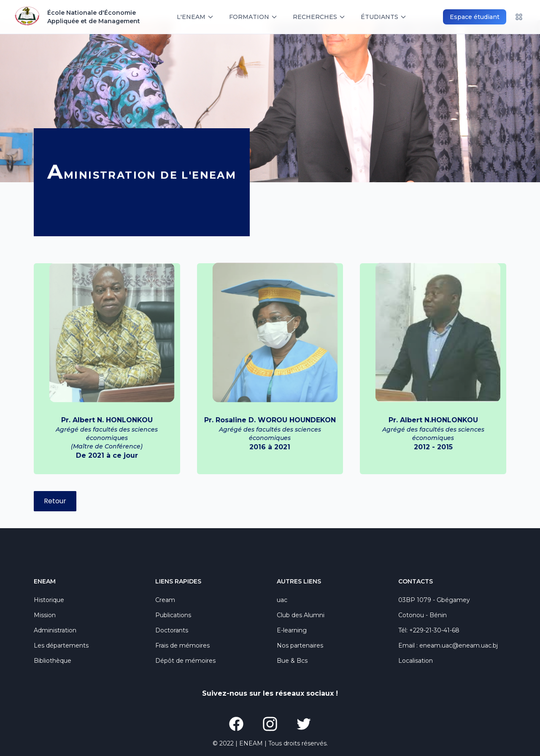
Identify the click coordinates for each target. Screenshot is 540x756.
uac (282, 600)
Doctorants (172, 630)
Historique (49, 600)
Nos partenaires (300, 645)
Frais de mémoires (182, 645)
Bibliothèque (53, 661)
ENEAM (251, 743)
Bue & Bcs (292, 661)
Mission (45, 615)
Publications (173, 615)
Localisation (416, 661)
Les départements (61, 645)
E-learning (292, 630)
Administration (55, 630)
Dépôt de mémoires (185, 661)
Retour (55, 501)
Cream (165, 600)
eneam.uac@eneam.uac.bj (459, 645)
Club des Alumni (301, 615)
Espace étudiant (475, 17)
